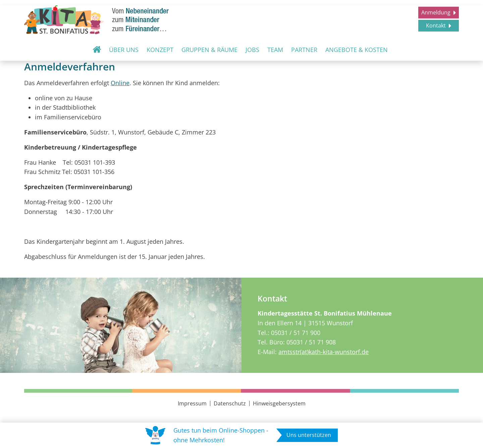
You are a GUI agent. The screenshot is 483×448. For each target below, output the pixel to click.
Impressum (192, 403)
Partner (304, 50)
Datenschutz (230, 403)
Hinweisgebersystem (279, 403)
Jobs (252, 50)
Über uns (124, 50)
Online (120, 83)
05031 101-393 (95, 162)
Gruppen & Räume (209, 50)
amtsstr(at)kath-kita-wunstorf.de (324, 352)
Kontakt (437, 25)
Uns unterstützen (309, 435)
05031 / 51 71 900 (296, 333)
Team (275, 50)
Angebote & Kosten (357, 50)
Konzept (160, 50)
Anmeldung (437, 12)
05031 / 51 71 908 (311, 342)
